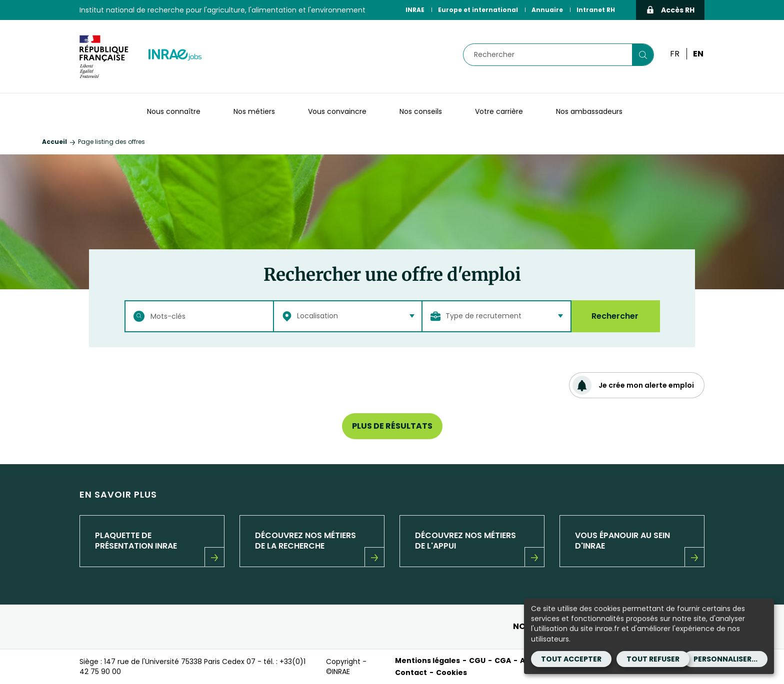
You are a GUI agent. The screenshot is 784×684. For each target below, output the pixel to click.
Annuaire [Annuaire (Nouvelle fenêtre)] (547, 10)
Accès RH (670, 10)
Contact (411, 673)
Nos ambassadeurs (589, 111)
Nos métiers (254, 111)
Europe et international (478, 10)
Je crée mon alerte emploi (633, 385)
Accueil (54, 142)
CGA (503, 661)
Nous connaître (174, 111)
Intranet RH (596, 10)
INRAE (415, 10)
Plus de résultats (392, 426)
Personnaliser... (725, 659)
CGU (477, 661)
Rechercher (615, 316)
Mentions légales (427, 661)
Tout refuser (653, 659)
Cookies (451, 673)
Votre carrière (499, 111)
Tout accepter (571, 659)
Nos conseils (421, 111)
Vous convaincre (337, 111)
